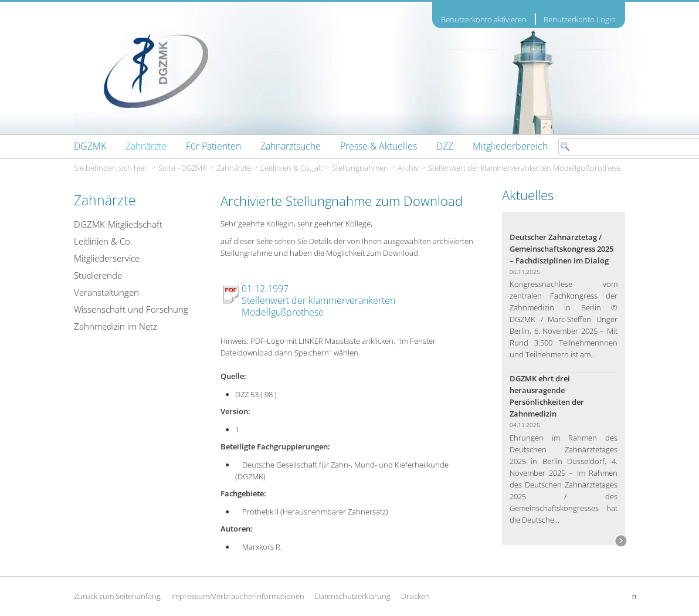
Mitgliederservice (107, 258)
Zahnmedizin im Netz (116, 326)
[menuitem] (90, 146)
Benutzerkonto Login (580, 19)
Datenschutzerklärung (353, 596)
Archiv (408, 168)
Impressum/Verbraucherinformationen (238, 596)
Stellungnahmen (360, 168)
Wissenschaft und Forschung (131, 309)
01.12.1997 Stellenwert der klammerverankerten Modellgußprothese (318, 300)
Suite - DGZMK (183, 168)
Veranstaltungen (106, 292)
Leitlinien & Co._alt (291, 168)
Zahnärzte (234, 168)
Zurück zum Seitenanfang (117, 596)
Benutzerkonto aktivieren (484, 20)
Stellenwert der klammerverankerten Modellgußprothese (525, 168)
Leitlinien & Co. (103, 241)
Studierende (98, 275)
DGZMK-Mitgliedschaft (118, 224)
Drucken (415, 596)
